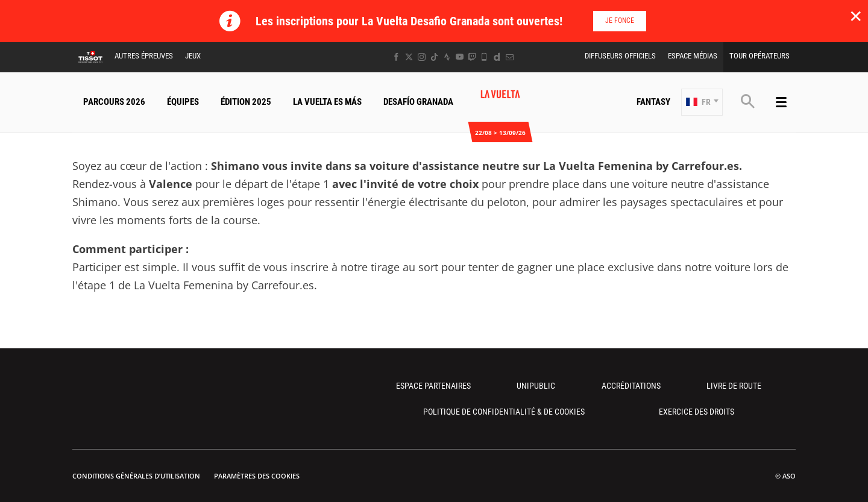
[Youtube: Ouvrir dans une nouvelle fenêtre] (460, 57)
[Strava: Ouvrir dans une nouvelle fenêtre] (447, 57)
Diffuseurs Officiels (620, 56)
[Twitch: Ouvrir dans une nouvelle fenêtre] (472, 57)
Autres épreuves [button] (144, 56)
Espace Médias (693, 56)
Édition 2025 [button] (246, 102)
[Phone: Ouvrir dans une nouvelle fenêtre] (484, 57)
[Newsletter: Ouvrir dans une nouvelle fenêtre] (510, 57)
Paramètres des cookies (257, 476)
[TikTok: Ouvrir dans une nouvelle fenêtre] (434, 57)
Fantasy (653, 102)
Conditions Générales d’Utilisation (136, 476)
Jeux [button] (193, 56)
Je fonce (620, 20)
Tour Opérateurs (759, 56)
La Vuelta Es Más (327, 102)
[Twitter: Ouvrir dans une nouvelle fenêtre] (409, 57)
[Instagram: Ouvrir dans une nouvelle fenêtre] (422, 57)
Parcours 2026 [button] (114, 102)
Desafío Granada (418, 102)
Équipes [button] (183, 102)
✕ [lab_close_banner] (856, 16)
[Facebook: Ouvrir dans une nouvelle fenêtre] (396, 57)
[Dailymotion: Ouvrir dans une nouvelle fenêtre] (497, 57)
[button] (702, 102)
